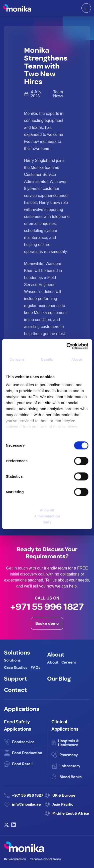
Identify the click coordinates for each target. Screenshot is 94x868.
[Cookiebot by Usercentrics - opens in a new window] (67, 346)
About (56, 654)
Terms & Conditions (45, 859)
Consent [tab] (17, 359)
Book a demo (47, 623)
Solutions (17, 652)
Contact (15, 689)
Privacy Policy (15, 859)
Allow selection (47, 516)
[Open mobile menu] (86, 8)
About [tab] (77, 359)
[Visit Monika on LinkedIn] (14, 825)
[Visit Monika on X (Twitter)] (7, 825)
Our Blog (59, 678)
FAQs (36, 667)
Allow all (47, 510)
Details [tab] (47, 359)
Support (16, 678)
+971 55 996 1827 (47, 606)
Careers (69, 662)
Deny (47, 522)
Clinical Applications (65, 725)
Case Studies (16, 667)
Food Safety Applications (18, 725)
